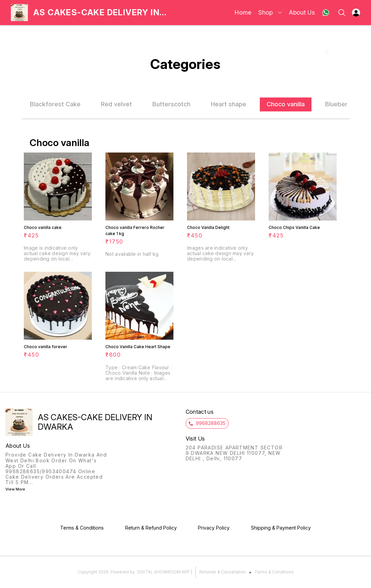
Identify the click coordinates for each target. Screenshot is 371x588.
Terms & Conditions (274, 572)
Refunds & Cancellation (223, 572)
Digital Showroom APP (163, 572)
